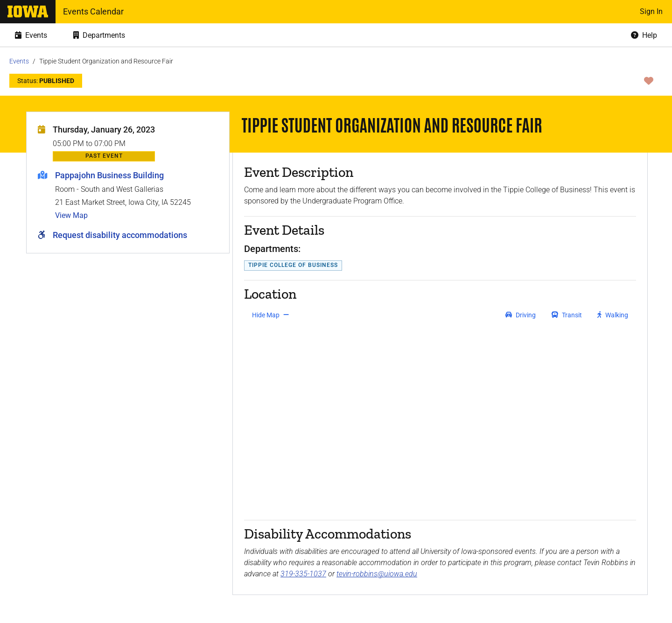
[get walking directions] (613, 315)
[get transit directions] (567, 315)
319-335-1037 (303, 574)
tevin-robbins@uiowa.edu (377, 574)
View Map (71, 215)
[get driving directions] (521, 315)
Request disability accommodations (120, 235)
